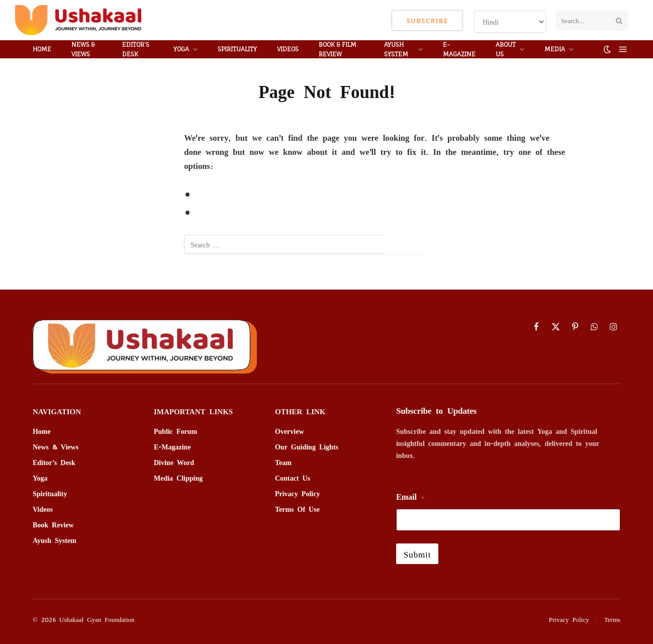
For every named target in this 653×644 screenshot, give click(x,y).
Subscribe (428, 20)
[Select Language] (510, 22)
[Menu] (623, 50)
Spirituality (237, 49)
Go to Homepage (229, 212)
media (555, 49)
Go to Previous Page (237, 194)
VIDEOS (288, 49)
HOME (42, 49)
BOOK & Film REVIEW (338, 49)
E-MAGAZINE (459, 49)
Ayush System (396, 49)
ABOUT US (506, 49)
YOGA (181, 49)
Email (410, 496)
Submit (417, 554)
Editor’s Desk (136, 49)
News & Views (83, 49)
